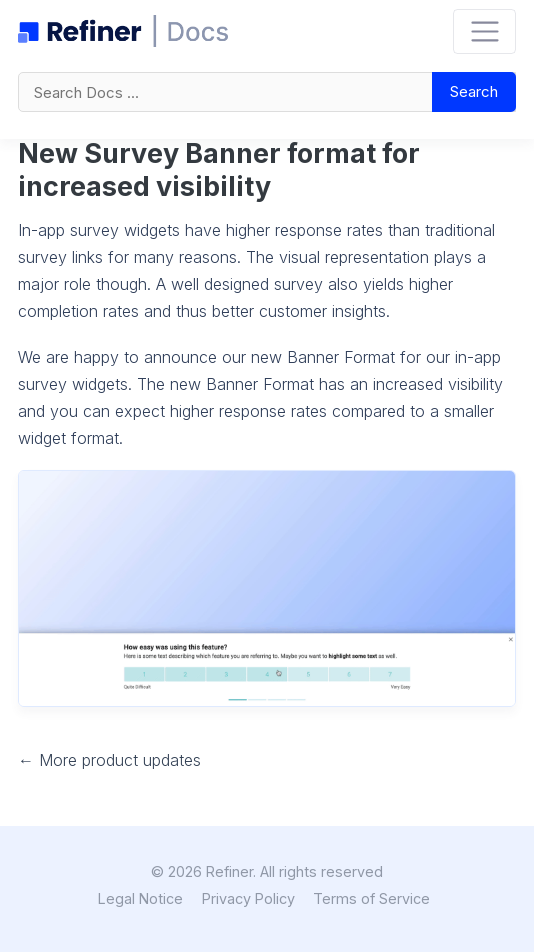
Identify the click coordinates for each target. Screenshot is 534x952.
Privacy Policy (248, 898)
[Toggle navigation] (484, 31)
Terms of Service (371, 898)
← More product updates (109, 760)
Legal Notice (140, 898)
